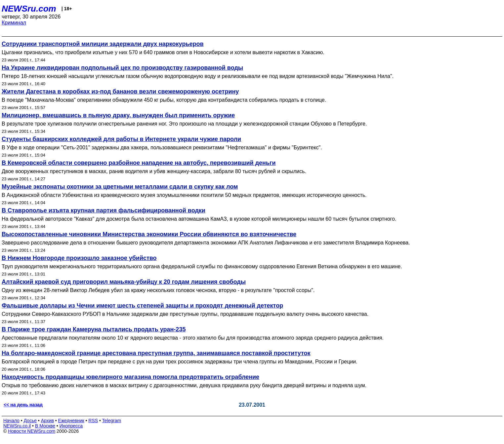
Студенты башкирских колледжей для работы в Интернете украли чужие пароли (121, 139)
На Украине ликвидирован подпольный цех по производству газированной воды (122, 68)
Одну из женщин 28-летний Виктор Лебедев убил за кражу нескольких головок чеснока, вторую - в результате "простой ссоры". (158, 290)
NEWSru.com (29, 9)
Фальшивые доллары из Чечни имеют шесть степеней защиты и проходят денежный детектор (142, 306)
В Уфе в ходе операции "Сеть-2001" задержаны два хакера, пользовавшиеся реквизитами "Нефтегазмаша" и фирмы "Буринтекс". (162, 148)
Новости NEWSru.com (32, 431)
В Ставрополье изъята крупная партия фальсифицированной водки (104, 210)
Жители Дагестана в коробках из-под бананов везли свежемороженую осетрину (120, 92)
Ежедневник (71, 421)
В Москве (45, 426)
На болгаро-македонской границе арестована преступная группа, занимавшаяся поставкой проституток (156, 353)
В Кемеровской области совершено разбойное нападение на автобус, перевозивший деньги (139, 163)
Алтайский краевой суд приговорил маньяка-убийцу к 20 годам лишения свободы (124, 282)
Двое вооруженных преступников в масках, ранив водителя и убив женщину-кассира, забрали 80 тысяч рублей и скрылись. (154, 171)
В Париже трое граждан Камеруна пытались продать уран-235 (94, 329)
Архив (47, 421)
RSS (93, 421)
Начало (11, 421)
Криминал (14, 23)
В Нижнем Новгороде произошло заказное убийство (79, 258)
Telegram (112, 421)
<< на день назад (23, 405)
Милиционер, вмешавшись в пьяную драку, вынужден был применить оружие (118, 115)
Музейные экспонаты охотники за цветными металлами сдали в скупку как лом (120, 187)
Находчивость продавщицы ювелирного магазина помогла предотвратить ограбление (130, 377)
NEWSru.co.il (17, 426)
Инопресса (71, 426)
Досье (30, 421)
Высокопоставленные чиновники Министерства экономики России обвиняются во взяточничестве (149, 234)
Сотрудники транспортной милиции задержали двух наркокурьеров (103, 44)
